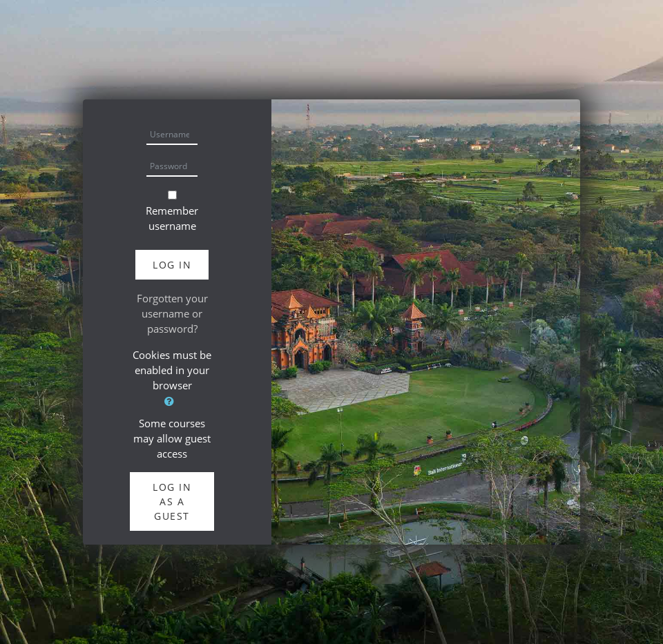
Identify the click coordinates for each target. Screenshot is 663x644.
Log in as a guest (172, 501)
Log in (172, 265)
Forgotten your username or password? (172, 313)
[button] (172, 401)
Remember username (172, 218)
